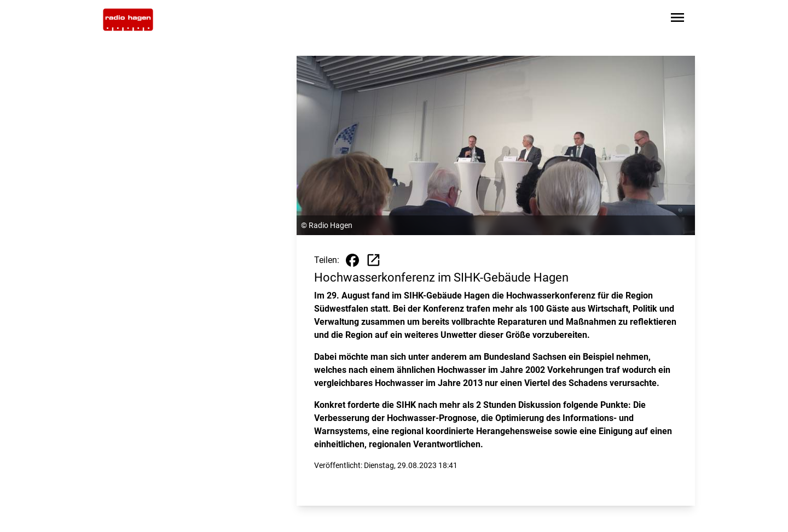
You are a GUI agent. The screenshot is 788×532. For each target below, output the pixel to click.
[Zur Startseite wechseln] (128, 20)
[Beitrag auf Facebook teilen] (352, 260)
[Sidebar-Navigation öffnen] (677, 19)
